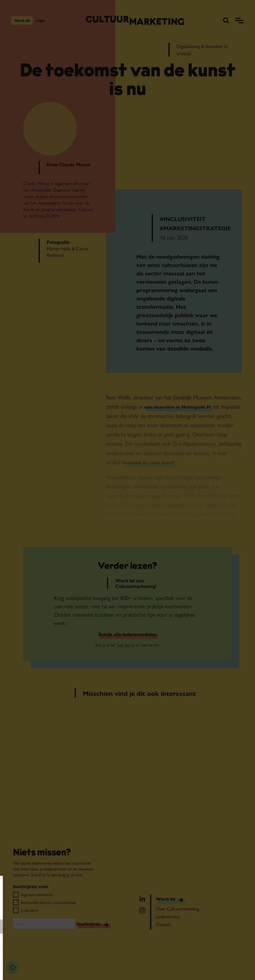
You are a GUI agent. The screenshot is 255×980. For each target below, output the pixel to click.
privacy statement (20, 911)
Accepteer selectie (40, 971)
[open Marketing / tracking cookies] (72, 941)
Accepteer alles (40, 958)
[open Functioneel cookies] (72, 927)
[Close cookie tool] (72, 884)
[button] (35, 926)
